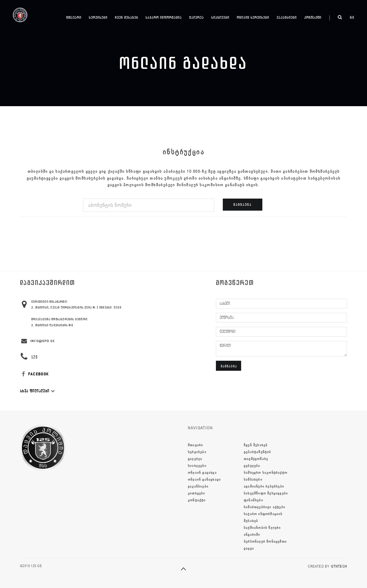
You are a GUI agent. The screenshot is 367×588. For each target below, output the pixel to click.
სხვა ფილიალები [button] (38, 391)
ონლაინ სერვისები (253, 17)
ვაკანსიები (287, 17)
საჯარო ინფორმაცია (164, 17)
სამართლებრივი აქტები (264, 507)
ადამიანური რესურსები (264, 486)
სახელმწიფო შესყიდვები (266, 493)
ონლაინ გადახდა (202, 473)
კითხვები (197, 493)
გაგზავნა (243, 204)
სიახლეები (220, 17)
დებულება (252, 466)
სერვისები (98, 17)
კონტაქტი (313, 17)
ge (352, 17)
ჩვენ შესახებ (127, 17)
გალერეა (197, 17)
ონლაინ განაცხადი (204, 480)
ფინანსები (253, 500)
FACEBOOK (35, 374)
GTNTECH (339, 566)
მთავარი (74, 17)
